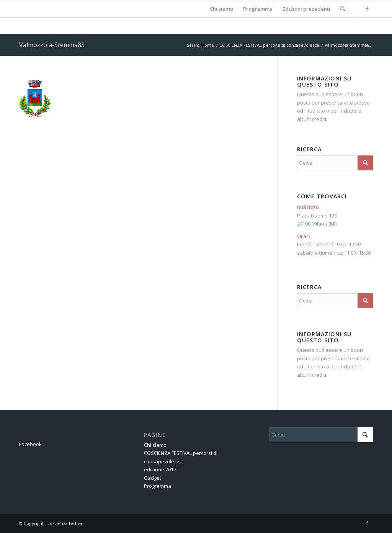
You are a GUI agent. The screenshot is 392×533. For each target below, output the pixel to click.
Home (208, 45)
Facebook (30, 444)
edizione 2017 (160, 469)
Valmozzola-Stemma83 (52, 45)
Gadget (153, 478)
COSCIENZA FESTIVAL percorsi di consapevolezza (269, 45)
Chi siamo (155, 445)
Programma (158, 486)
